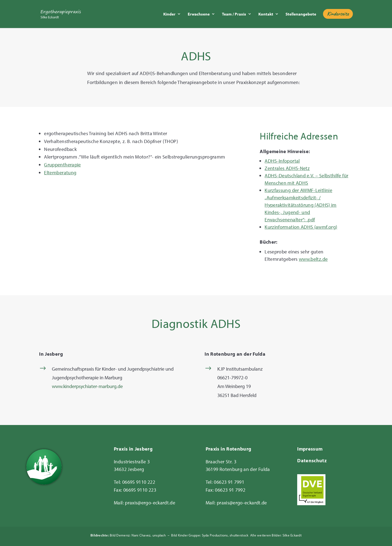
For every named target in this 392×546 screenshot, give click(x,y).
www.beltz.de (313, 259)
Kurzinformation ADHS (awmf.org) (301, 227)
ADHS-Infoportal (282, 161)
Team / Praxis (234, 14)
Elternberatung (60, 173)
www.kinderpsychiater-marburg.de (87, 386)
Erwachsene (199, 14)
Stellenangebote (301, 14)
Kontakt (266, 14)
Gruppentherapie (62, 165)
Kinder (169, 14)
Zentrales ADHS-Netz (287, 168)
